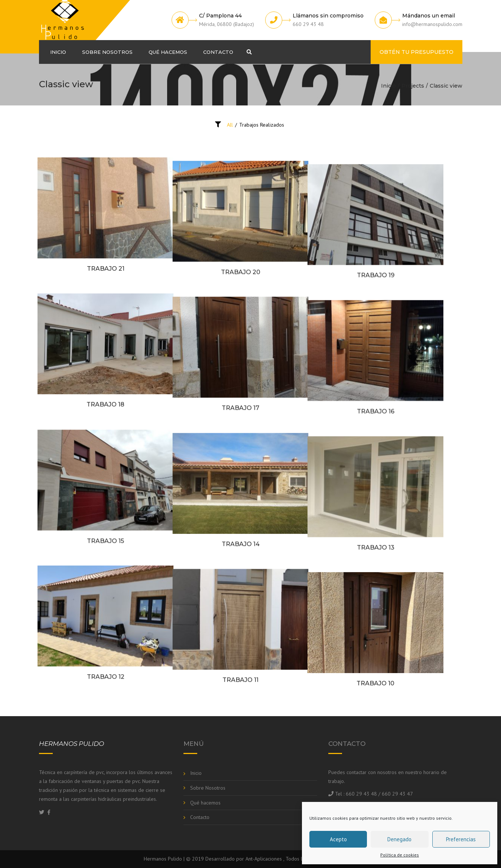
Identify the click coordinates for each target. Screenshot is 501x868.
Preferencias (461, 839)
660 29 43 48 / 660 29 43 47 (379, 794)
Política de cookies (400, 855)
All (230, 125)
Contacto (218, 52)
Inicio (58, 52)
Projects (413, 86)
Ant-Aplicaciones (264, 859)
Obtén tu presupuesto (417, 52)
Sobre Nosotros (107, 52)
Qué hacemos (168, 52)
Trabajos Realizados (262, 125)
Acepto (338, 839)
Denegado (399, 839)
